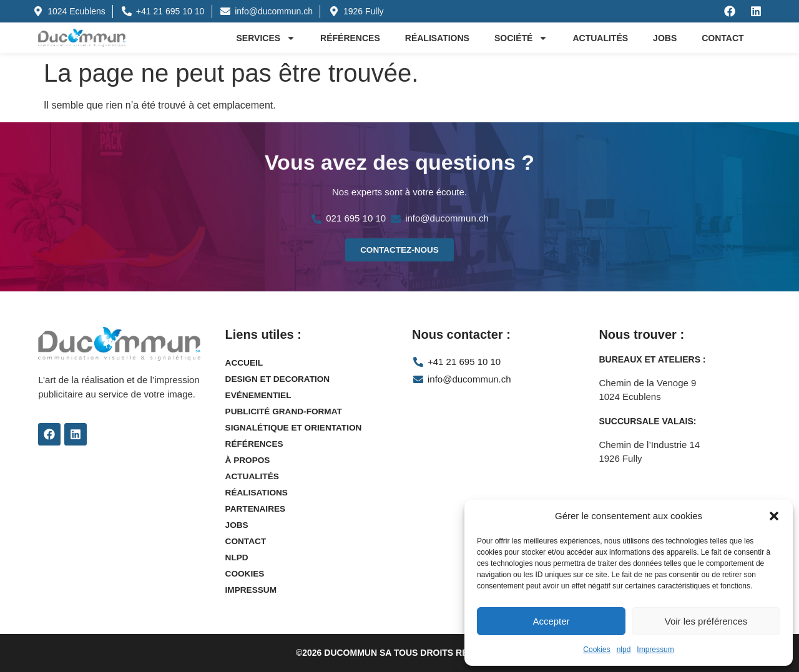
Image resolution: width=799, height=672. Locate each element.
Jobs (665, 38)
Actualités (600, 38)
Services (266, 38)
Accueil (245, 363)
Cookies (596, 650)
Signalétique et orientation (296, 428)
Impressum (655, 650)
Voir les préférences (706, 621)
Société (521, 38)
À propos (248, 460)
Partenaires (256, 509)
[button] (774, 516)
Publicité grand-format (286, 412)
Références (350, 38)
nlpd (624, 650)
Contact (723, 38)
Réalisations (437, 38)
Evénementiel (259, 396)
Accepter (551, 621)
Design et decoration (279, 379)
